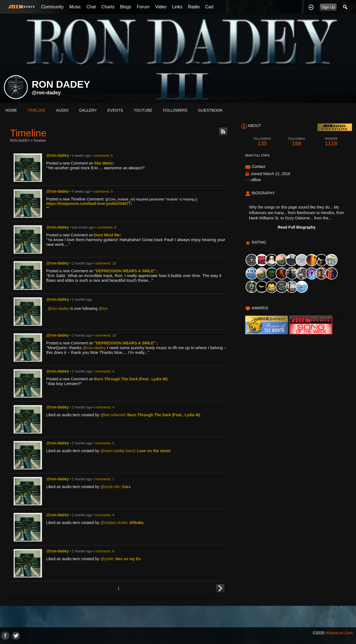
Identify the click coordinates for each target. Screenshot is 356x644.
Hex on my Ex (128, 559)
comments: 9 (103, 156)
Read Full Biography (296, 227)
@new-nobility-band (118, 451)
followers (175, 110)
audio (62, 110)
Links (177, 7)
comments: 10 (106, 263)
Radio (194, 7)
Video (161, 7)
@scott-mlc (110, 487)
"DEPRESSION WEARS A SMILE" (125, 271)
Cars (126, 487)
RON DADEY (20, 141)
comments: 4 (105, 371)
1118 (331, 142)
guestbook (210, 110)
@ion (103, 308)
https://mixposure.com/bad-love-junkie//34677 (88, 204)
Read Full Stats (257, 156)
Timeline (37, 110)
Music (75, 7)
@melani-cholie (114, 523)
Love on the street (154, 451)
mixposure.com (339, 633)
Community (52, 7)
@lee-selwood (113, 415)
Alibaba (136, 523)
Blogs (126, 7)
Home (11, 110)
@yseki (107, 559)
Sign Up (328, 7)
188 (297, 142)
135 (262, 142)
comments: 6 (107, 227)
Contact (258, 166)
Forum (143, 7)
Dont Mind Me (107, 235)
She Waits (103, 163)
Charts (108, 7)
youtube (143, 110)
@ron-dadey (46, 93)
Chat (91, 7)
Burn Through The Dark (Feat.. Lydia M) (130, 379)
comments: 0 (105, 443)
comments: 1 (105, 479)
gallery (88, 110)
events (115, 110)
